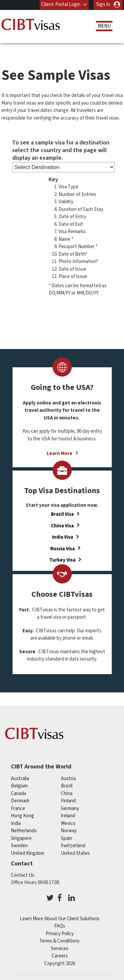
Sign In (103, 4)
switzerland (73, 846)
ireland (68, 816)
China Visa (62, 526)
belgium (19, 786)
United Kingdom (28, 853)
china (67, 793)
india (16, 823)
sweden (19, 846)
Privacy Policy (60, 934)
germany (70, 808)
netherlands (24, 831)
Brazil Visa (62, 514)
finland (68, 801)
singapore (21, 838)
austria (68, 778)
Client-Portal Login (61, 4)
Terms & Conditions (60, 941)
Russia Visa (62, 548)
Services (60, 949)
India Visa (62, 537)
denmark (20, 801)
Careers (60, 956)
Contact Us (23, 875)
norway (69, 831)
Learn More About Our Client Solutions (60, 919)
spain (66, 838)
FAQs (60, 926)
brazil (67, 786)
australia (20, 778)
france (18, 808)
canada (19, 793)
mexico (68, 823)
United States (75, 853)
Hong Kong (22, 816)
